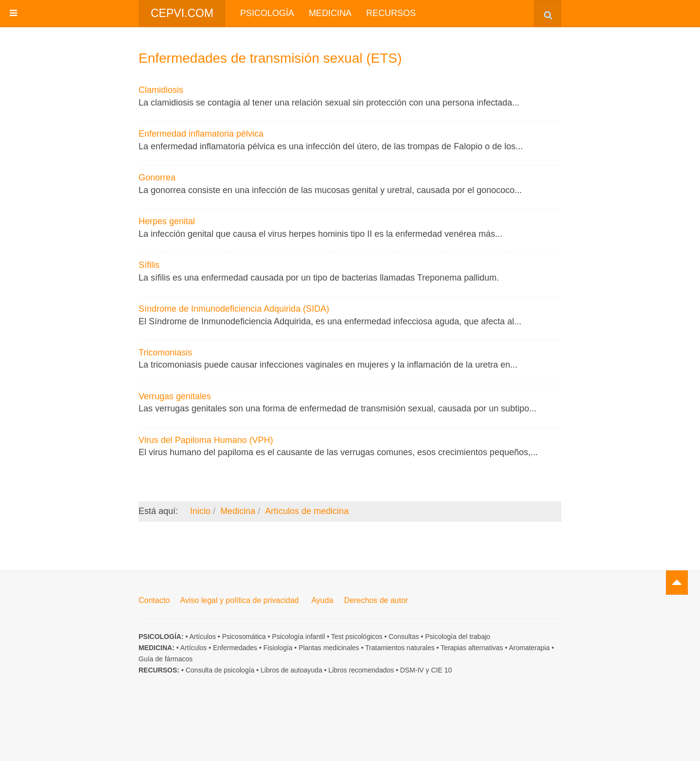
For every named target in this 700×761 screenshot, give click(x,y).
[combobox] (548, 13)
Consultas (404, 637)
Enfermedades (235, 648)
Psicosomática (244, 637)
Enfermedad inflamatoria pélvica (201, 134)
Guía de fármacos (166, 659)
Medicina (330, 13)
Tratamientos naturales (400, 648)
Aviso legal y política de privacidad (239, 600)
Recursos (391, 13)
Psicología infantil (299, 637)
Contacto (154, 600)
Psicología (267, 13)
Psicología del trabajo (457, 637)
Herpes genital (167, 221)
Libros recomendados (361, 670)
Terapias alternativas (472, 648)
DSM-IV (412, 670)
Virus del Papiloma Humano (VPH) (206, 440)
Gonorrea (157, 177)
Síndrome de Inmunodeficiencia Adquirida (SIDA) (234, 309)
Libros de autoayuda (291, 670)
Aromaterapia (529, 648)
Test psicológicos (357, 637)
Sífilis (149, 265)
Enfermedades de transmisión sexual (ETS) (270, 58)
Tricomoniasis (165, 353)
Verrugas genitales (175, 396)
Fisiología (278, 648)
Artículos (202, 637)
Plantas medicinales (329, 648)
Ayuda (322, 600)
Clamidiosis (161, 90)
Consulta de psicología (220, 670)
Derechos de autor (376, 600)
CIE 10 (442, 670)
